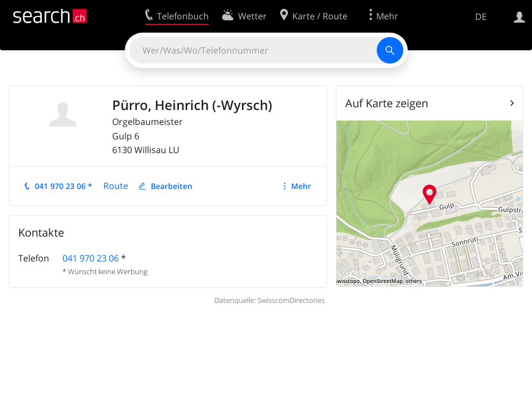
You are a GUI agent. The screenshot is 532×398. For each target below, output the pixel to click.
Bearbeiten (172, 186)
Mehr (301, 186)
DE (481, 17)
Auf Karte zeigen (387, 103)
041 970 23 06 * (64, 186)
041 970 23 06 (91, 258)
